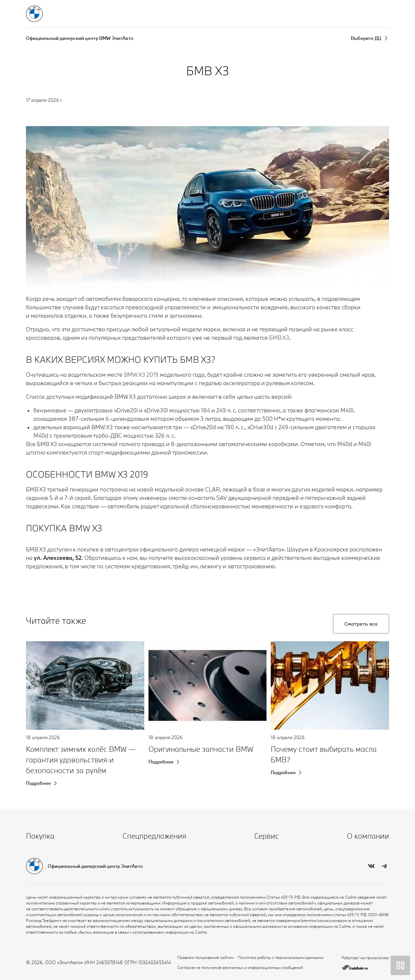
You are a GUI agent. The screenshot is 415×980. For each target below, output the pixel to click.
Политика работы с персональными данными (281, 957)
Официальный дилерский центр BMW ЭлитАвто (80, 38)
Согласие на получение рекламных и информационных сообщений (240, 967)
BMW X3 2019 (141, 375)
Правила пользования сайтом (206, 957)
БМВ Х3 (279, 338)
